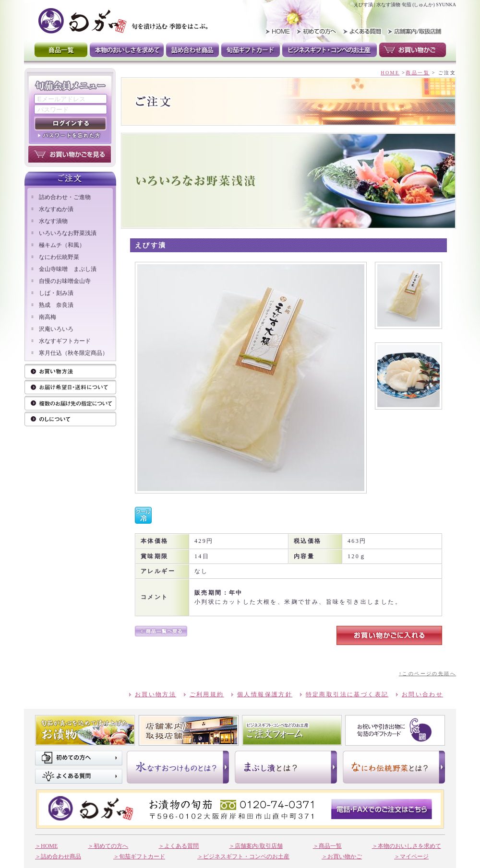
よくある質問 (361, 31)
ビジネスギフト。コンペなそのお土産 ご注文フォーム (292, 730)
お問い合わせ (422, 694)
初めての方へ (79, 758)
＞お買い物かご (342, 856)
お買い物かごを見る (70, 154)
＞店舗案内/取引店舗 (256, 846)
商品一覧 (61, 50)
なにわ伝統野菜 (59, 257)
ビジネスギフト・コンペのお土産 (330, 50)
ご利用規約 (207, 694)
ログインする (70, 124)
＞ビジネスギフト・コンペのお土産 (243, 856)
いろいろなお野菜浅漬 (68, 233)
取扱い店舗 (413, 31)
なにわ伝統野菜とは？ (394, 767)
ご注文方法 (70, 388)
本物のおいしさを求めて (127, 50)
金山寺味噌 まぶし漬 (68, 269)
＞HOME (46, 846)
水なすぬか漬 (56, 209)
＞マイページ (411, 856)
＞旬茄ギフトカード (139, 856)
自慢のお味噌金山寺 (65, 281)
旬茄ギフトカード (251, 50)
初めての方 (318, 31)
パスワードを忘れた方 (70, 135)
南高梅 (48, 317)
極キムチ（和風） (62, 245)
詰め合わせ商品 (192, 50)
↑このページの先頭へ (427, 674)
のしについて (70, 419)
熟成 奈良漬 (56, 305)
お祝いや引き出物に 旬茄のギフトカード (395, 730)
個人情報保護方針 (265, 694)
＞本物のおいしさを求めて (407, 846)
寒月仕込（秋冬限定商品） (73, 353)
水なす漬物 (53, 221)
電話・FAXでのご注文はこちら (382, 809)
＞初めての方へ (108, 846)
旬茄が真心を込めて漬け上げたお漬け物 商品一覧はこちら (85, 730)
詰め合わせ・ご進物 (65, 197)
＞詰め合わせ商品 (58, 856)
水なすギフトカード (65, 341)
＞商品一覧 (327, 846)
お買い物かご (413, 50)
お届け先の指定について (70, 404)
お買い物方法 (70, 372)
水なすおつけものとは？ (178, 767)
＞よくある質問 (179, 846)
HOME (275, 31)
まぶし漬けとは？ (286, 767)
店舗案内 (189, 730)
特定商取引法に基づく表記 (347, 694)
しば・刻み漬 (56, 293)
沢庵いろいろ (56, 329)
